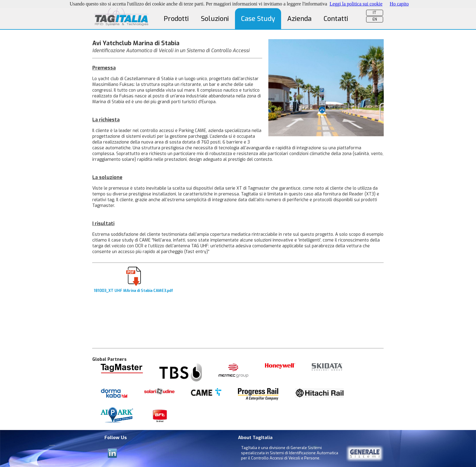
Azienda (299, 19)
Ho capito (399, 4)
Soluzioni (215, 19)
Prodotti (176, 19)
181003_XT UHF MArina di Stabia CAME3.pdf (133, 289)
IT (375, 13)
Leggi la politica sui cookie (356, 4)
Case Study (258, 19)
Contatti (336, 19)
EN (375, 19)
